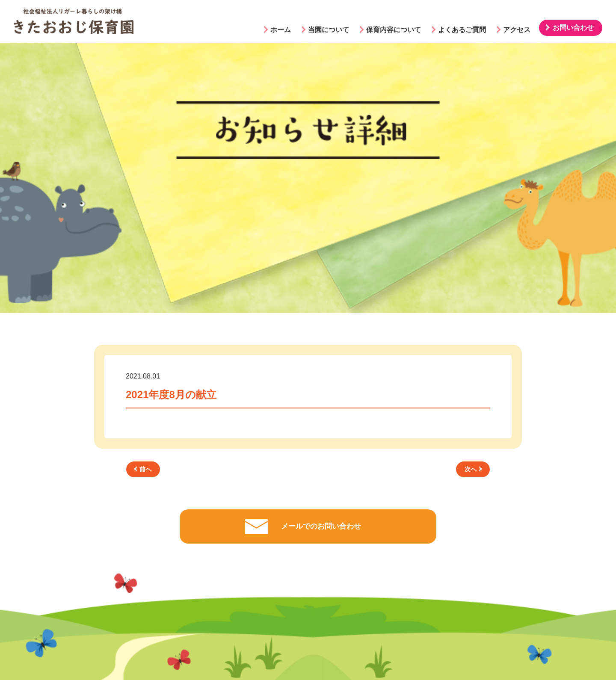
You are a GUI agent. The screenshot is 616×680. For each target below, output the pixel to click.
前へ (143, 469)
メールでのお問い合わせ (321, 526)
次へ (473, 469)
